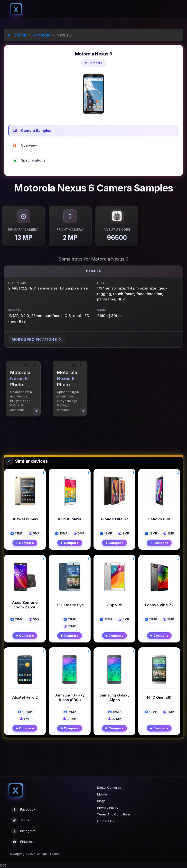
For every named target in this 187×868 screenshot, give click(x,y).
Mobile (102, 794)
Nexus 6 (19, 400)
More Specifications (37, 339)
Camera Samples (31, 131)
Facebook (23, 810)
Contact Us (106, 821)
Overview (24, 145)
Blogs (101, 801)
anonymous (19, 418)
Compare (94, 63)
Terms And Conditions (114, 814)
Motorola (42, 35)
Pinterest (22, 842)
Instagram (23, 831)
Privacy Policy (108, 808)
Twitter (21, 820)
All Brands (17, 35)
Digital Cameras (109, 787)
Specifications (28, 160)
